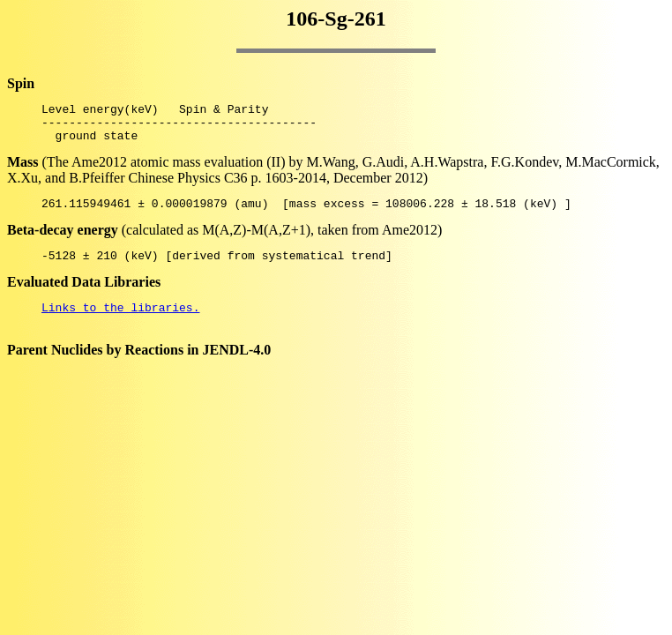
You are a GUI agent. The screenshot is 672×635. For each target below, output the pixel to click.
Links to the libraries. (120, 323)
